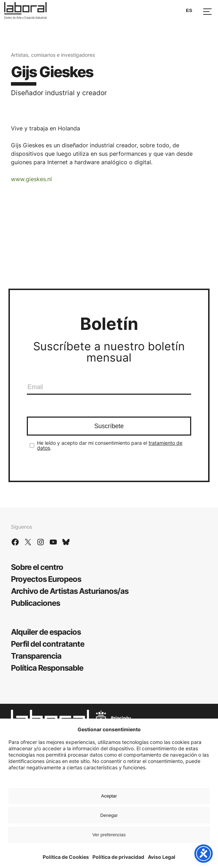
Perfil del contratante (48, 644)
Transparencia (36, 656)
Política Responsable (47, 668)
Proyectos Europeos (46, 579)
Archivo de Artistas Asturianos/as (70, 591)
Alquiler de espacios (46, 632)
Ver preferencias (109, 835)
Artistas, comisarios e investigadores (53, 55)
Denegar (109, 815)
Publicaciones (35, 603)
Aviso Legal (162, 857)
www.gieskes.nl (31, 179)
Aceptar (109, 796)
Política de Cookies (66, 857)
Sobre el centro (37, 567)
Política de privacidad (118, 857)
